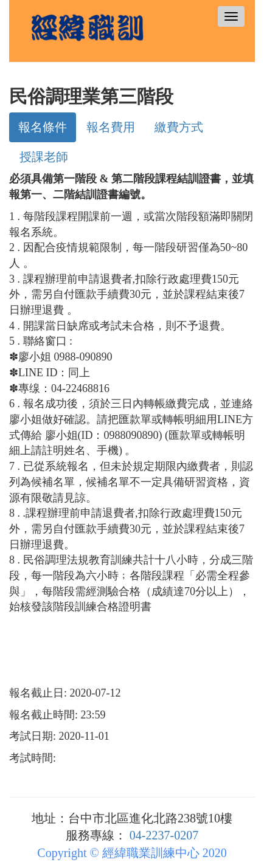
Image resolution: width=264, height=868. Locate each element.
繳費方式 (179, 127)
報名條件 (43, 127)
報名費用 (111, 127)
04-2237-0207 (164, 835)
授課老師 (44, 157)
